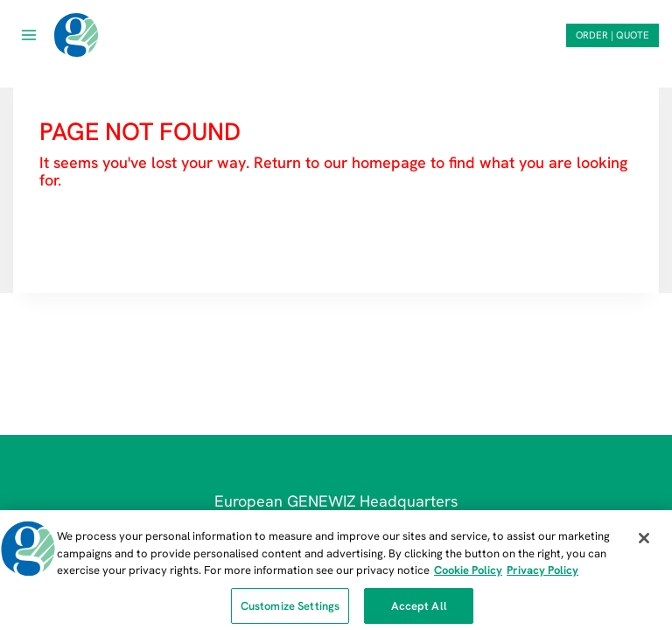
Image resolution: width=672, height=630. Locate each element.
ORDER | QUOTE (612, 35)
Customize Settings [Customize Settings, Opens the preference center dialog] (290, 609)
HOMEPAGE (85, 232)
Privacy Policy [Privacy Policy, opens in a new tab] (542, 574)
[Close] (644, 542)
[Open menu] (29, 35)
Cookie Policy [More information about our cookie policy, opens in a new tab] (468, 574)
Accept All (419, 609)
